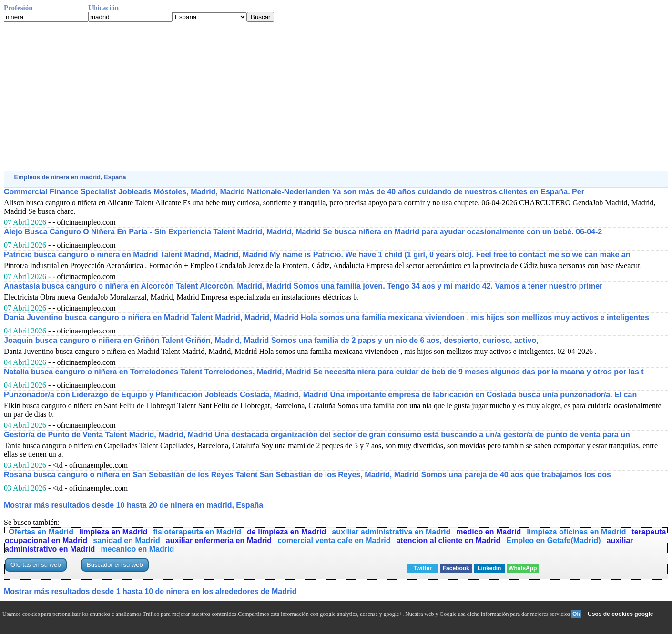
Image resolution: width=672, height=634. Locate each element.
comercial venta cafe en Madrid (334, 540)
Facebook (456, 568)
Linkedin (489, 568)
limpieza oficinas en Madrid (576, 532)
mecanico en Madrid (137, 549)
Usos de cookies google (620, 614)
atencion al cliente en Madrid (449, 540)
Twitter (423, 568)
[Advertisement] (290, 96)
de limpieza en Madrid (286, 532)
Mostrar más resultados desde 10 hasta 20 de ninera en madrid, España (133, 505)
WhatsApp (523, 568)
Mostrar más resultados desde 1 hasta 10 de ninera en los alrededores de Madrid (150, 591)
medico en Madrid (489, 532)
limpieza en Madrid (113, 532)
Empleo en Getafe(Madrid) (553, 540)
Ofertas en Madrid (41, 532)
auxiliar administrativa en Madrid (391, 532)
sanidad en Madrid (126, 540)
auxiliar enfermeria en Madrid (219, 540)
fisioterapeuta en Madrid (197, 532)
